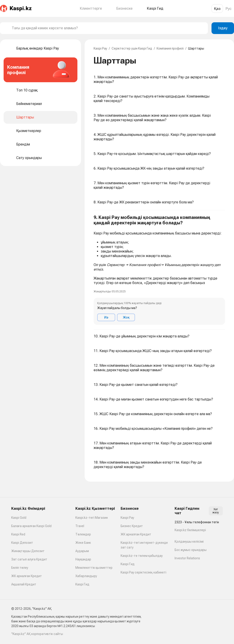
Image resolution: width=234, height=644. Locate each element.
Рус (228, 9)
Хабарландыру (86, 576)
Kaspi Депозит (22, 543)
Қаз (217, 9)
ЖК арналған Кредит (27, 576)
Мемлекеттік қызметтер (94, 568)
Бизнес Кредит (132, 526)
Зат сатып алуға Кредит (29, 559)
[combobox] (108, 28)
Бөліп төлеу (20, 568)
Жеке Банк (83, 543)
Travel (80, 526)
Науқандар (83, 559)
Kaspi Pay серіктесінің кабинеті (143, 572)
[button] (159, 270)
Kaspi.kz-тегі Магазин (92, 518)
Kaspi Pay (100, 48)
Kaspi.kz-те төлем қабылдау (142, 556)
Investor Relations (187, 558)
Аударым (82, 551)
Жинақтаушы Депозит (28, 551)
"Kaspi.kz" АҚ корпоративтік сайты (37, 634)
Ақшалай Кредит (24, 584)
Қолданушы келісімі (189, 542)
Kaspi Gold (19, 518)
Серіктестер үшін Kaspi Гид (132, 48)
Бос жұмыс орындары (191, 550)
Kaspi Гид (82, 584)
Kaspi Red (18, 534)
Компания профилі (170, 48)
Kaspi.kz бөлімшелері (190, 530)
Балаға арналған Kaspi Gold (31, 526)
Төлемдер (83, 534)
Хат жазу (216, 511)
